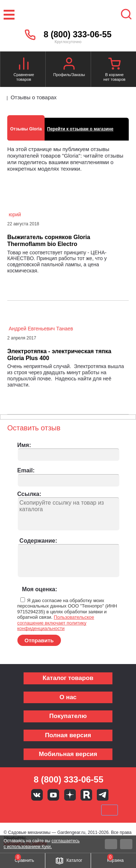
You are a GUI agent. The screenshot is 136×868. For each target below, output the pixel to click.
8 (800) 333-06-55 (77, 34)
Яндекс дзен (70, 795)
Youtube (53, 795)
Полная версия (68, 735)
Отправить (39, 640)
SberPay (110, 810)
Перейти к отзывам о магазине (80, 129)
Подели (76, 810)
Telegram (103, 795)
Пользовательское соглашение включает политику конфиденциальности (56, 623)
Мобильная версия (68, 754)
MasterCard (44, 810)
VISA (19, 810)
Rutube (86, 795)
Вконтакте (37, 795)
